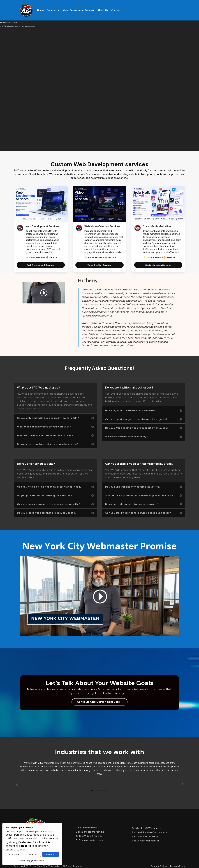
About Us (103, 10)
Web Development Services (42, 226)
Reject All (33, 854)
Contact (116, 10)
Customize (14, 854)
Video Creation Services (99, 265)
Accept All (51, 854)
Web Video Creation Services (102, 226)
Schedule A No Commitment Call (98, 702)
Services (52, 10)
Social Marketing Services (158, 265)
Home (40, 10)
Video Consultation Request (79, 10)
